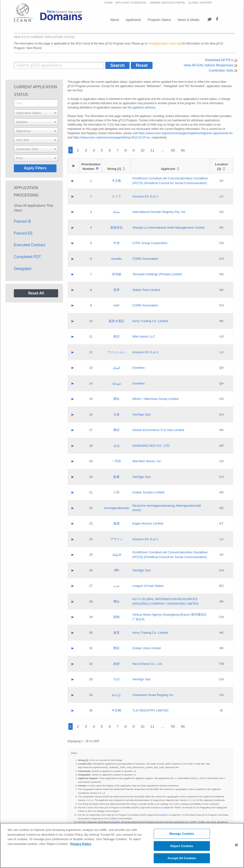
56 (183, 150)
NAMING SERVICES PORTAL (168, 3)
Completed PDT (27, 257)
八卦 (117, 492)
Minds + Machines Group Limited (155, 399)
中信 (117, 243)
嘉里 (117, 633)
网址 (117, 399)
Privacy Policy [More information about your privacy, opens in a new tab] (81, 844)
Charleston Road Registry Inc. (153, 695)
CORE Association (145, 259)
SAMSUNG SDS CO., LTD (151, 446)
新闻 (117, 617)
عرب (116, 586)
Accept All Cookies (182, 858)
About (114, 20)
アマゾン (117, 539)
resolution (156, 807)
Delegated (23, 269)
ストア (116, 196)
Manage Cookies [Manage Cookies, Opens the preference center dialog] (182, 834)
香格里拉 (117, 228)
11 (152, 150)
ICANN (108, 3)
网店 (117, 430)
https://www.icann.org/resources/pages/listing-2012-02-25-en (111, 137)
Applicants (133, 20)
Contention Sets (223, 70)
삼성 (117, 446)
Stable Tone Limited (146, 290)
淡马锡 (116, 274)
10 (143, 150)
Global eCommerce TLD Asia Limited (158, 430)
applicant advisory (144, 108)
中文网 (116, 710)
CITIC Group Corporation (150, 243)
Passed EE (23, 233)
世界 (117, 290)
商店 (117, 336)
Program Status (159, 20)
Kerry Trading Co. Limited (150, 321)
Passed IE (23, 221)
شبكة (116, 212)
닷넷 (117, 679)
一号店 (116, 461)
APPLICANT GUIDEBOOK (131, 3)
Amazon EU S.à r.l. (146, 196)
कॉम (116, 570)
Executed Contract (30, 245)
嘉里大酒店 (116, 321)
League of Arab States (148, 586)
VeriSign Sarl (142, 414)
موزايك (116, 383)
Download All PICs (221, 60)
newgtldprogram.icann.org (165, 44)
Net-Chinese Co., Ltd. (148, 664)
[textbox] (36, 113)
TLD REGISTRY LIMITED (150, 710)
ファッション (117, 352)
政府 (117, 664)
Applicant (168, 169)
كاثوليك (117, 555)
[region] (122, 845)
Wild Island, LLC (144, 336)
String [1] (114, 169)
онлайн (117, 259)
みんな (116, 695)
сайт (116, 305)
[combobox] (36, 103)
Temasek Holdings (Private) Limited (157, 274)
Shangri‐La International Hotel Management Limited (168, 228)
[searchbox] (36, 103)
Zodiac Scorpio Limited (148, 492)
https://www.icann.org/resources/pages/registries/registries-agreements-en (186, 133)
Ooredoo (139, 368)
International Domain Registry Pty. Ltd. (159, 212)
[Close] (236, 845)
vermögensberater (116, 508)
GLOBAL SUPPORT (200, 3)
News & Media (188, 20)
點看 (117, 477)
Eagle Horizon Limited (148, 523)
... (163, 150)
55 (173, 150)
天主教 (116, 181)
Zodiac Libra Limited (147, 648)
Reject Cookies (182, 846)
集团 (117, 523)
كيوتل (116, 368)
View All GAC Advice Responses (211, 65)
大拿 (117, 414)
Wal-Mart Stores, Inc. (147, 461)
